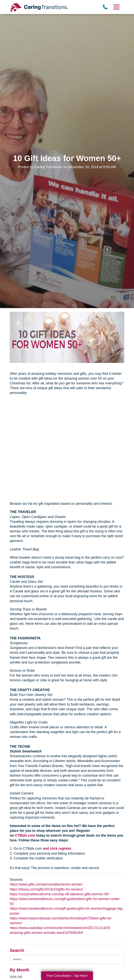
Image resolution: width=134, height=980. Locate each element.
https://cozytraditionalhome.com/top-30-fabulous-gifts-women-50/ (59, 894)
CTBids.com (25, 835)
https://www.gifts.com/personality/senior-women (46, 884)
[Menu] (116, 7)
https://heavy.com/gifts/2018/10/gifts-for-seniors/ (46, 889)
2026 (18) (16, 977)
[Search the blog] (67, 959)
